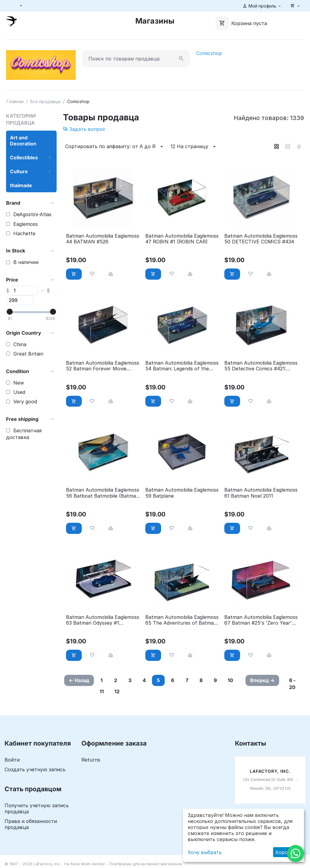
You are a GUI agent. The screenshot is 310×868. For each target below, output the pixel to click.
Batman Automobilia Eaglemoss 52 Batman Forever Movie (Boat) (103, 366)
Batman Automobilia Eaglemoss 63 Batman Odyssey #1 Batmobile (103, 620)
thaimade (21, 185)
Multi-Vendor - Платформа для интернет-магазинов (132, 864)
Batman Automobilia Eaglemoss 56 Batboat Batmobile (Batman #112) (103, 493)
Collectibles (24, 158)
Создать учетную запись (35, 769)
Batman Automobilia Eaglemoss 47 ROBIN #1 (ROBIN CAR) (182, 239)
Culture (19, 171)
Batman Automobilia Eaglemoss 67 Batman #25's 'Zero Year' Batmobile (261, 620)
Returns (91, 760)
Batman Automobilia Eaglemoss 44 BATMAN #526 (103, 239)
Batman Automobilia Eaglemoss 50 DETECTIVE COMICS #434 (261, 239)
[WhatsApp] (295, 853)
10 (230, 680)
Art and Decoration (23, 141)
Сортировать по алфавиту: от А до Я (115, 147)
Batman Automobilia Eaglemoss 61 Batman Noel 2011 (261, 493)
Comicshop (209, 53)
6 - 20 (292, 684)
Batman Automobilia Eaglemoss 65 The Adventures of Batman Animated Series (182, 620)
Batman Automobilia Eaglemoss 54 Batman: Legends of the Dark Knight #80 (182, 366)
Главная (15, 101)
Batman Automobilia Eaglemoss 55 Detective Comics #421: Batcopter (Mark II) (261, 366)
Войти (12, 760)
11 (102, 691)
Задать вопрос (84, 129)
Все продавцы (45, 101)
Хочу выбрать (205, 852)
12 (117, 691)
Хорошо (285, 852)
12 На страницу (194, 147)
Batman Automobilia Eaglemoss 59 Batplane (182, 493)
